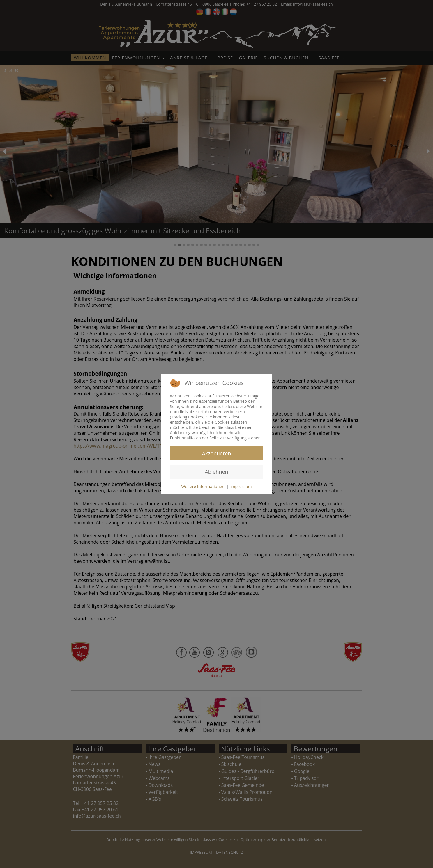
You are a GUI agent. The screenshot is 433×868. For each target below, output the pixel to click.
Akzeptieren (217, 453)
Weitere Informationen (203, 486)
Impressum (241, 486)
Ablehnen (216, 472)
